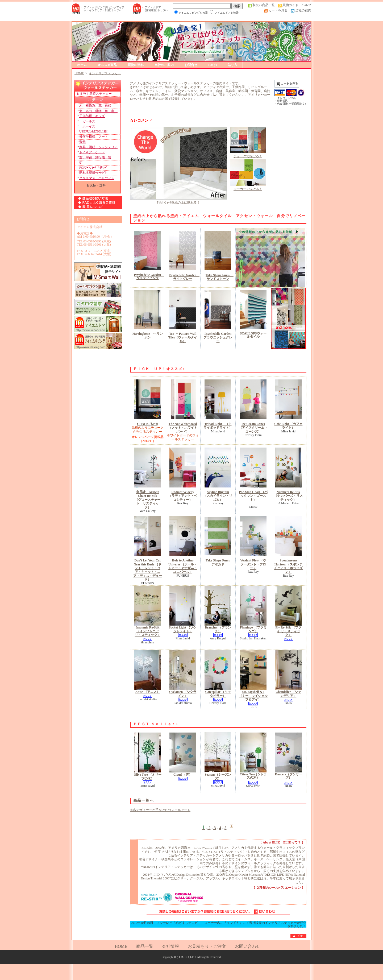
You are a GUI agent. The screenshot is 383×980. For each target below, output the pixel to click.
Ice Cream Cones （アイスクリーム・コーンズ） (253, 428)
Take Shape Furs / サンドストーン (220, 277)
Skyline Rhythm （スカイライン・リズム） (218, 496)
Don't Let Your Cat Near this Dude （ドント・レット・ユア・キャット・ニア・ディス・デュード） (148, 570)
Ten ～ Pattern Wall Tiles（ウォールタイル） (183, 338)
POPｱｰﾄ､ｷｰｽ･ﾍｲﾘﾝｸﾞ (93, 168)
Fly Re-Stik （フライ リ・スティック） (288, 631)
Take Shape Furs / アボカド (220, 562)
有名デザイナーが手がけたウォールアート (160, 810)
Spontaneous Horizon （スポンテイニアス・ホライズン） (288, 566)
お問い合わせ (248, 946)
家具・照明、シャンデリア (98, 147)
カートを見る (278, 10)
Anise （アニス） (148, 692)
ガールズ (87, 121)
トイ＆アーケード (92, 152)
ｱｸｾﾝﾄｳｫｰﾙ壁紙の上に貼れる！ (178, 202)
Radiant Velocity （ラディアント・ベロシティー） (183, 496)
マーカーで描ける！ (248, 189)
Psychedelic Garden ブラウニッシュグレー (219, 338)
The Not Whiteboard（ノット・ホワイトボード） (183, 428)
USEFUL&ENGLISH (93, 131)
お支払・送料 (96, 185)
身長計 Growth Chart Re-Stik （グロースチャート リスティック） (148, 500)
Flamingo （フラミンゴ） (253, 629)
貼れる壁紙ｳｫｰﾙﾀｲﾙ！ (94, 173)
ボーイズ (87, 126)
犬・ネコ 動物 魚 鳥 (98, 111)
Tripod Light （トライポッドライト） (218, 426)
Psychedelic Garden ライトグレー (184, 277)
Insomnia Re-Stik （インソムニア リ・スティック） (148, 631)
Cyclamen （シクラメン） (183, 694)
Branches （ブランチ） (218, 629)
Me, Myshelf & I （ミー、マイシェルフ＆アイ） (253, 696)
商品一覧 (145, 946)
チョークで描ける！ (248, 156)
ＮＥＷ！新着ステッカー (94, 94)
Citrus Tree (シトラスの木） (253, 776)
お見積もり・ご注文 (207, 946)
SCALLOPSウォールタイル (253, 335)
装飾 (82, 142)
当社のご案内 (164, 65)
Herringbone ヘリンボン (148, 336)
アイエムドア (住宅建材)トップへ (157, 9)
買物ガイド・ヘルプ (297, 5)
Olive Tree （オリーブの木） (148, 776)
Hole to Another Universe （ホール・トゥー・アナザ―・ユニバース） (183, 566)
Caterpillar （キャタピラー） (218, 694)
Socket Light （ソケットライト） (183, 629)
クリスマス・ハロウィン (97, 178)
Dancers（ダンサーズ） (289, 776)
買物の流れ (136, 65)
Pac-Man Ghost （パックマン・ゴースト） (253, 496)
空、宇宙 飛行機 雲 (95, 157)
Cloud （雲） (183, 775)
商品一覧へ (143, 800)
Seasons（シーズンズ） (218, 776)
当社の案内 (303, 10)
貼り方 (232, 65)
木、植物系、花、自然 (95, 106)
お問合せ (191, 65)
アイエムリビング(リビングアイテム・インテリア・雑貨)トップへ (104, 9)
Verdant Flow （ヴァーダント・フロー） (253, 564)
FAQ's (213, 65)
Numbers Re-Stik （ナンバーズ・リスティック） (288, 496)
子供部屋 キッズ (92, 116)
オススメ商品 (107, 65)
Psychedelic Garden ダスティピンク (149, 276)
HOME (121, 946)
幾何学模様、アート (94, 137)
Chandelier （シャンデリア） (288, 694)
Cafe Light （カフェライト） (288, 426)
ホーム (82, 65)
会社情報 (170, 946)
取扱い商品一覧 (264, 5)
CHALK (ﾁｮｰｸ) (147, 424)
